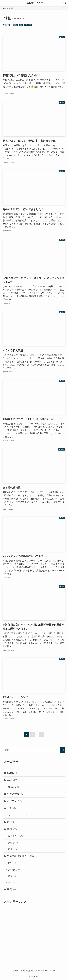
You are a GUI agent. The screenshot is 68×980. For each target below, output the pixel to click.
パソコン (14, 801)
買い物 (14, 870)
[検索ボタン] (65, 3)
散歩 (21, 25)
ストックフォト (18, 815)
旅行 (12, 863)
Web (12, 780)
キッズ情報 (16, 794)
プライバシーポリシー (45, 970)
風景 (12, 876)
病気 (11, 889)
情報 (12, 829)
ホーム (16, 970)
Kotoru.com (34, 3)
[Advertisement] (24, 931)
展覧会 (15, 25)
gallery (13, 773)
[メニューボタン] (3, 3)
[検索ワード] (34, 750)
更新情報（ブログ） (20, 856)
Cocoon (14, 787)
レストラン (28, 25)
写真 (11, 808)
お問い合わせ (27, 970)
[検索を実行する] (63, 750)
